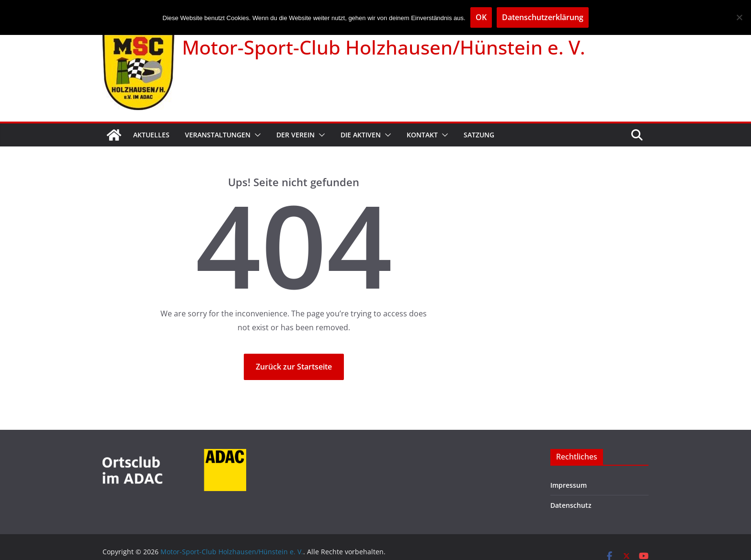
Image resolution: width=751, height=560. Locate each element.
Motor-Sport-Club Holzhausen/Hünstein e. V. (384, 47)
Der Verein (296, 135)
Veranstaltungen (218, 135)
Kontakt (422, 135)
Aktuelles (151, 135)
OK (481, 17)
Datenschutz (571, 505)
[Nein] (739, 17)
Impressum (569, 485)
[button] (256, 135)
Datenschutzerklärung (543, 17)
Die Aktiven (361, 135)
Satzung (479, 135)
